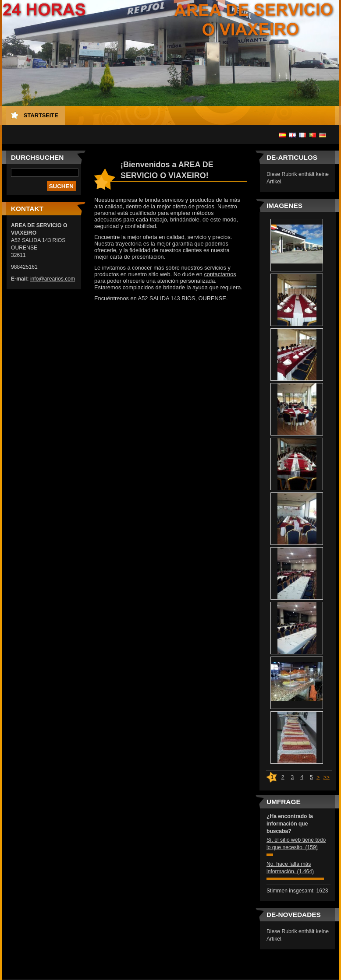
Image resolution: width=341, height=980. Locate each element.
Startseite (41, 115)
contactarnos (220, 274)
